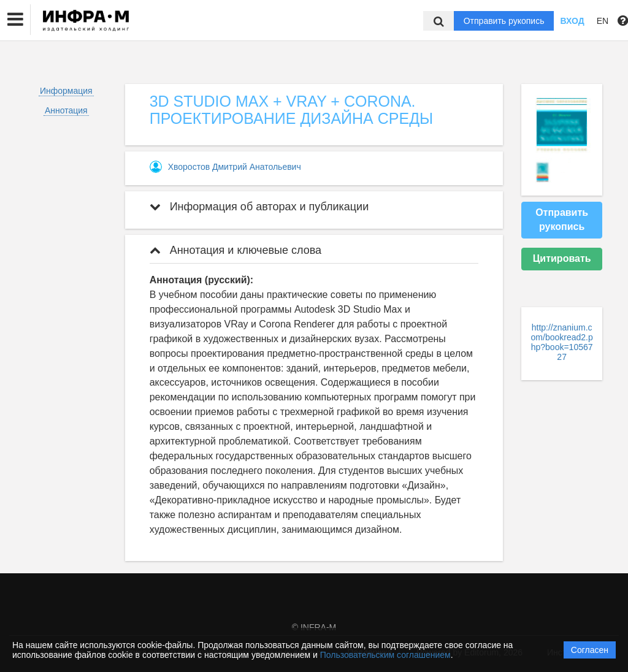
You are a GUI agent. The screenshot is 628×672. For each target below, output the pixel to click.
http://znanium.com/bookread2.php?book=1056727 (562, 342)
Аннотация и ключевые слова (235, 250)
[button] (15, 20)
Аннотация (66, 110)
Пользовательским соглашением (385, 655)
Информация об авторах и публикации (259, 207)
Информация (66, 91)
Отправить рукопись (504, 21)
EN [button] (603, 21)
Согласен (590, 650)
